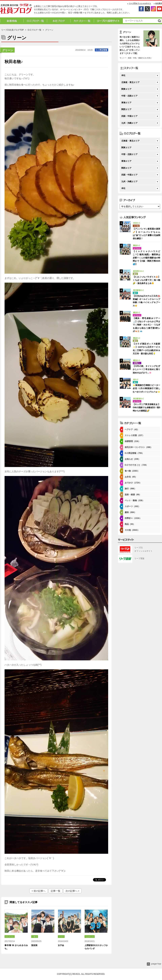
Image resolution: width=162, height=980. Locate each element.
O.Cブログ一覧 (35, 30)
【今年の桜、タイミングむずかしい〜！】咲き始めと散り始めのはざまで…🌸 (146, 369)
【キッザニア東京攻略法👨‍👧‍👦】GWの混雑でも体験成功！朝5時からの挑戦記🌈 (146, 408)
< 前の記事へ (38, 891)
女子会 (61, 945)
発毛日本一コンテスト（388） (139, 447)
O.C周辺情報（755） (134, 453)
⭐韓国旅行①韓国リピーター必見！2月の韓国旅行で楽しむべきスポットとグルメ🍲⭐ (146, 388)
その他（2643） (132, 530)
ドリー (61, 937)
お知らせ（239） (132, 459)
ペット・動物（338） (134, 500)
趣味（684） (130, 512)
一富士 (35, 937)
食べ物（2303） (132, 471)
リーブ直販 (139, 558)
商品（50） (130, 524)
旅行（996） (130, 489)
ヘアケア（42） (132, 429)
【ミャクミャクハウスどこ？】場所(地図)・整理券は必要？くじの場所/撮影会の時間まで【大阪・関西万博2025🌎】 (146, 258)
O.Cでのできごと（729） (136, 465)
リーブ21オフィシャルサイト (140, 3)
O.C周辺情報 (102, 50)
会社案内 (159, 3)
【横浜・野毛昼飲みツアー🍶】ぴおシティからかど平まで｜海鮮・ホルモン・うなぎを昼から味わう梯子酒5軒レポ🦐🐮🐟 (146, 325)
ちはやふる (90, 937)
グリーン (8, 50)
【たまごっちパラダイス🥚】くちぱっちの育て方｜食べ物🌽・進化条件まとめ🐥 (146, 280)
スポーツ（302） (132, 506)
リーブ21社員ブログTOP (12, 30)
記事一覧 (56, 891)
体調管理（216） (132, 441)
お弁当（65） (131, 477)
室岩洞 (34, 945)
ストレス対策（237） (134, 435)
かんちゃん (10, 937)
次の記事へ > (72, 891)
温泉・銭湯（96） (133, 495)
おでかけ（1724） (133, 483)
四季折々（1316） (133, 518)
